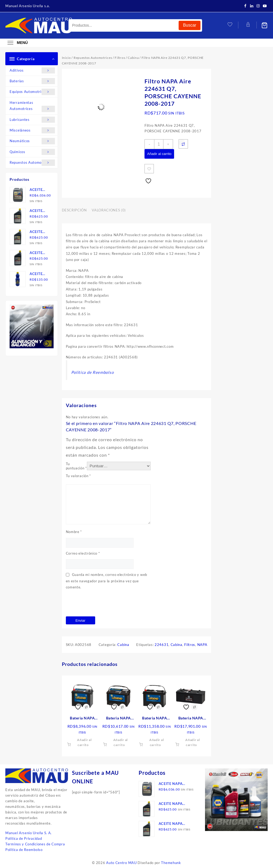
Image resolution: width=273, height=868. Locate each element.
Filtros (120, 58)
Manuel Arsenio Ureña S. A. (29, 833)
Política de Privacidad (24, 838)
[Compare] (183, 144)
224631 (162, 645)
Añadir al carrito (159, 154)
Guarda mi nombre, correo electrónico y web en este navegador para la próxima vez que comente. (107, 581)
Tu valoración (79, 476)
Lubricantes (32, 120)
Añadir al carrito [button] (84, 742)
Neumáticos (32, 141)
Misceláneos (32, 130)
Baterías (32, 81)
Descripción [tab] (74, 210)
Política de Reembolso (93, 372)
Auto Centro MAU (121, 863)
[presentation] (106, 603)
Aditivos (32, 70)
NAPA (202, 645)
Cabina (133, 58)
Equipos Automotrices (32, 92)
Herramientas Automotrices (32, 106)
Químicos (32, 152)
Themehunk (171, 863)
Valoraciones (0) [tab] (109, 210)
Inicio (66, 58)
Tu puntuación (76, 466)
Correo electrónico (83, 553)
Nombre (74, 532)
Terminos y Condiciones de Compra (35, 844)
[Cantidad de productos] (159, 144)
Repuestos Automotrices (32, 163)
